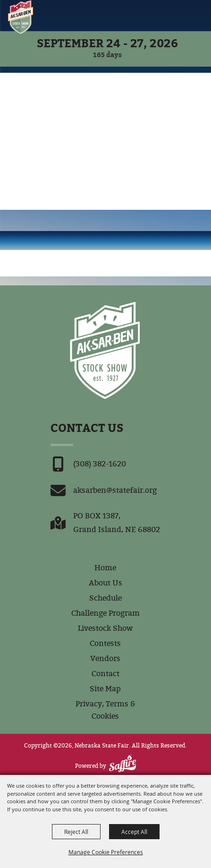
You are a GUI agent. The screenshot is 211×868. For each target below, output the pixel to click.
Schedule (105, 598)
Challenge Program (105, 613)
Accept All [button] (134, 832)
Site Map (105, 689)
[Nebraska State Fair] (21, 17)
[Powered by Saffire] (122, 763)
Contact (105, 674)
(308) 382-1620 (100, 464)
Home (105, 568)
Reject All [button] (76, 832)
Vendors (105, 658)
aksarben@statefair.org (115, 490)
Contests (105, 643)
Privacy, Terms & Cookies (105, 710)
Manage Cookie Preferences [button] (106, 852)
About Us (105, 583)
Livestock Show (105, 628)
